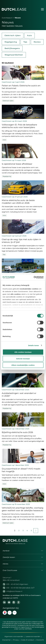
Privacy (16, 640)
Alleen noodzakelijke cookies (23, 365)
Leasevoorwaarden (33, 636)
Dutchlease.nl (7, 18)
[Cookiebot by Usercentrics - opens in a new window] (34, 277)
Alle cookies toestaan (23, 352)
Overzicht (40, 640)
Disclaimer (6, 640)
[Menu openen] (42, 9)
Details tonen (34, 345)
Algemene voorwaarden (14, 636)
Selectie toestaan (23, 359)
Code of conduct (28, 640)
